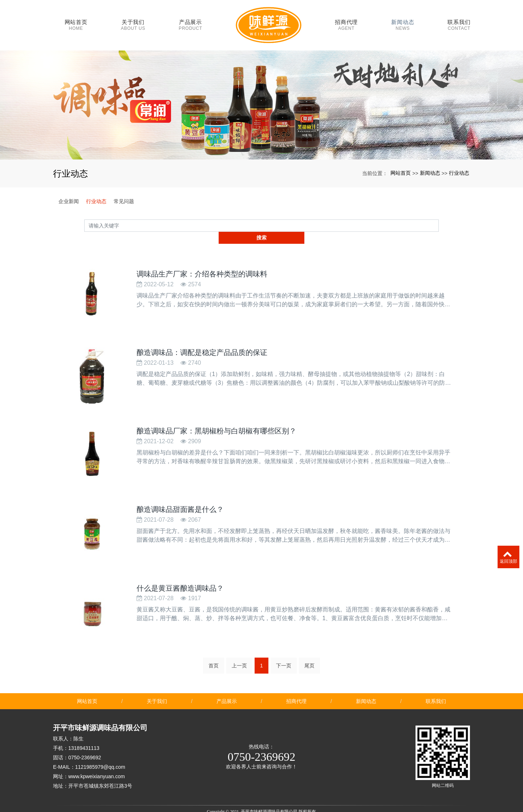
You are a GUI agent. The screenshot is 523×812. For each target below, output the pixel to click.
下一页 (284, 641)
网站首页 (401, 166)
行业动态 (459, 166)
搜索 (439, 218)
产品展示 (227, 676)
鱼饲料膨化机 (303, 799)
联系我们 (436, 676)
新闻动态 (430, 166)
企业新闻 (69, 194)
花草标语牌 (240, 799)
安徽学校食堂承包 (270, 799)
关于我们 (157, 676)
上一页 (239, 641)
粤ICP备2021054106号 (262, 805)
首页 (214, 641)
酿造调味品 (233, 793)
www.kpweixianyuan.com (97, 752)
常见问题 (124, 194)
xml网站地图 (311, 793)
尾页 (309, 641)
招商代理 (296, 676)
